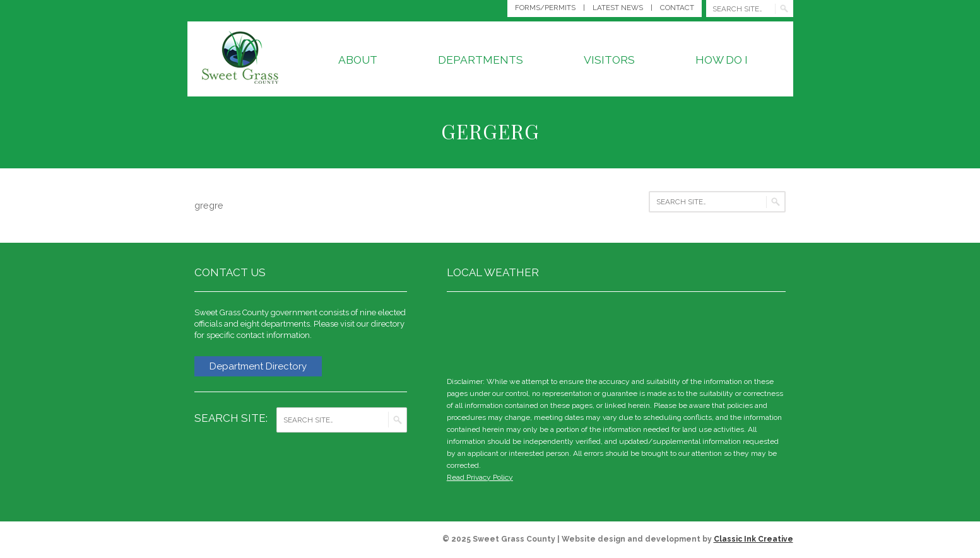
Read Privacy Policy (480, 477)
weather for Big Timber (779, 332)
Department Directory (258, 366)
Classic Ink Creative (753, 539)
